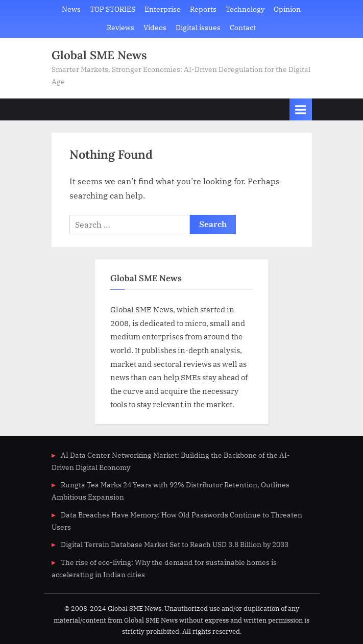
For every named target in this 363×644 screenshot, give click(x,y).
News (71, 9)
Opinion (287, 9)
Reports (203, 9)
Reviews (120, 28)
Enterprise (163, 9)
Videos (155, 28)
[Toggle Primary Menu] (301, 109)
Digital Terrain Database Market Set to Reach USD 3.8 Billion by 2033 (175, 544)
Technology (245, 9)
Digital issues (198, 28)
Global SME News (99, 55)
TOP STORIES (113, 9)
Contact (243, 28)
